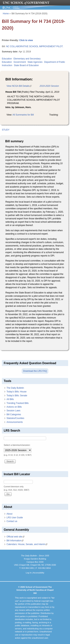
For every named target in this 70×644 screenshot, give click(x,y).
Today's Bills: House (17, 392)
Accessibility (39, 573)
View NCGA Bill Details (19, 86)
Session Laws (13, 411)
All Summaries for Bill (23, 115)
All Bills (10, 399)
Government (20, 62)
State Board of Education (26, 65)
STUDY (6, 130)
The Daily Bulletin (15, 388)
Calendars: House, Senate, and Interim (27, 544)
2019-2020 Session (49, 86)
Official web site (15, 537)
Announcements (15, 422)
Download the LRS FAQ (35, 371)
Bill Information (15, 541)
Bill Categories (14, 414)
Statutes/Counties (15, 418)
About (9, 514)
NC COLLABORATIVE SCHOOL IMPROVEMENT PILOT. (35, 46)
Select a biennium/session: (17, 445)
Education (7, 59)
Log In (29, 573)
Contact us (12, 521)
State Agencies (35, 62)
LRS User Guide (15, 518)
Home (6, 14)
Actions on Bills (14, 407)
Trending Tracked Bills (18, 403)
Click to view (26, 40)
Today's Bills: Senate (17, 396)
